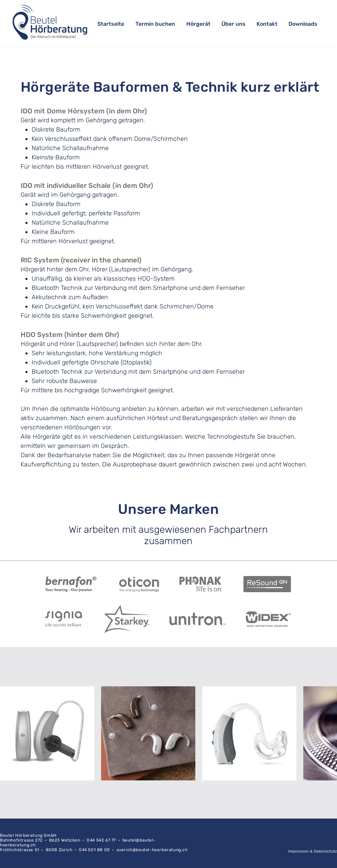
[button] (199, 24)
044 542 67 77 (101, 840)
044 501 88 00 (94, 850)
